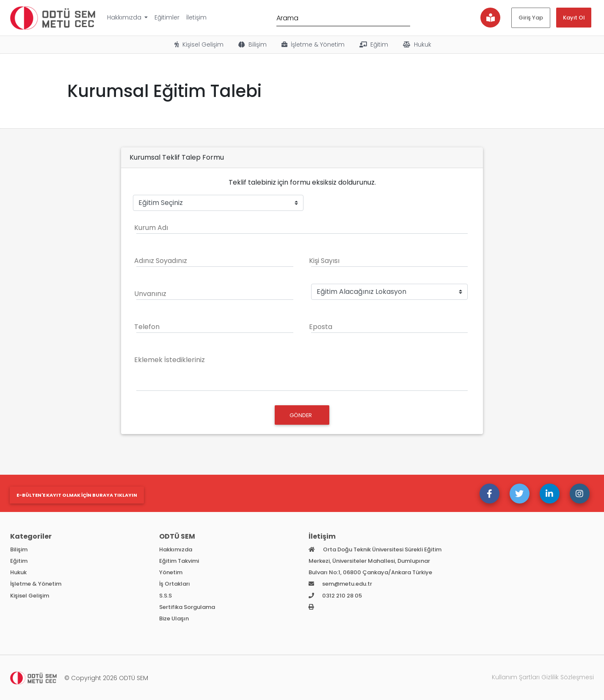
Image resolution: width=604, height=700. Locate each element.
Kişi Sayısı (324, 261)
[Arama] (343, 18)
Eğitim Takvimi (179, 561)
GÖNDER (301, 415)
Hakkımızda (125, 17)
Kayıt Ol (574, 18)
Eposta (321, 327)
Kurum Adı (151, 228)
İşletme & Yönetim (312, 44)
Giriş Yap (531, 18)
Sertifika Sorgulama (187, 607)
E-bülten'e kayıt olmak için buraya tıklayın (77, 495)
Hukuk (416, 44)
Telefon (147, 327)
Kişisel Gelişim (198, 44)
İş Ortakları (175, 584)
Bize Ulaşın (174, 618)
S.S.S (165, 596)
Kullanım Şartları (516, 677)
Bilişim (252, 44)
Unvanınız (150, 294)
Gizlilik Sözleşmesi (568, 677)
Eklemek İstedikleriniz (170, 360)
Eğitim (373, 44)
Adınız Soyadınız (161, 261)
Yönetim (171, 572)
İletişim (196, 17)
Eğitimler (167, 17)
